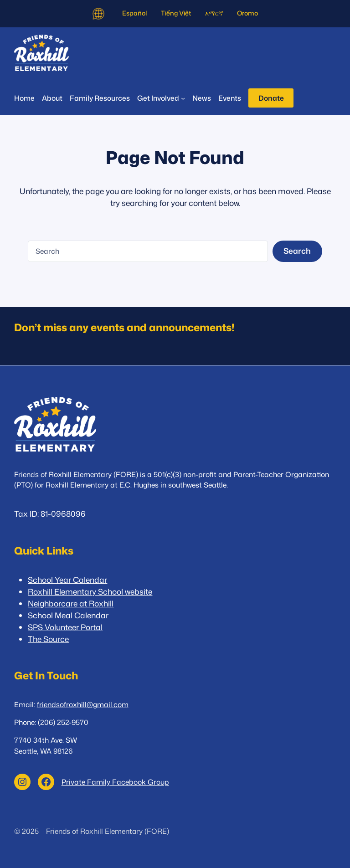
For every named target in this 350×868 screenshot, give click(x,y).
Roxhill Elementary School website (90, 592)
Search (297, 251)
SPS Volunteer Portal (65, 627)
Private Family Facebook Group (115, 782)
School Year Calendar (67, 580)
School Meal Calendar (68, 615)
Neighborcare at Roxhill (71, 603)
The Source (48, 639)
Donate (271, 98)
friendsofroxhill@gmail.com (83, 704)
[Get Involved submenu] (161, 98)
